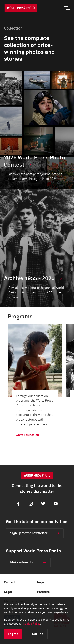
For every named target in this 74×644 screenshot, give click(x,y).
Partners (43, 592)
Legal (8, 592)
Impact (42, 582)
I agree (13, 634)
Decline (38, 634)
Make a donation (22, 562)
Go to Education (27, 435)
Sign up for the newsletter (29, 533)
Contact (10, 582)
